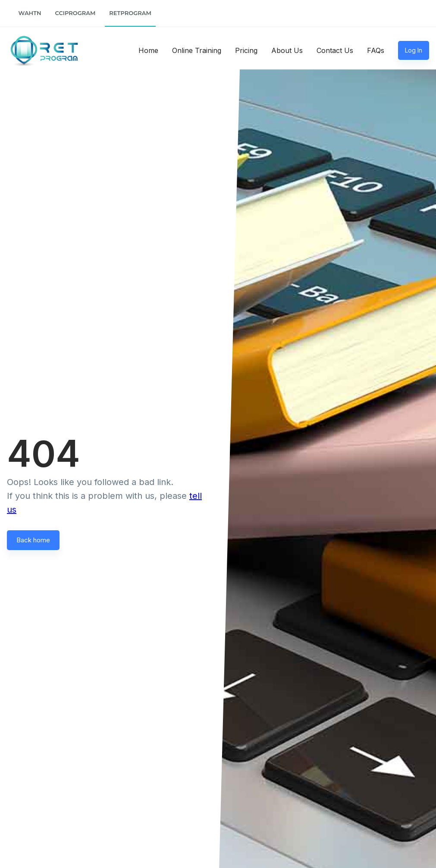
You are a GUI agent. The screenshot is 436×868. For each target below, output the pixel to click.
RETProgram (130, 13)
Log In (414, 50)
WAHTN (30, 13)
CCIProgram (75, 13)
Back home (33, 540)
